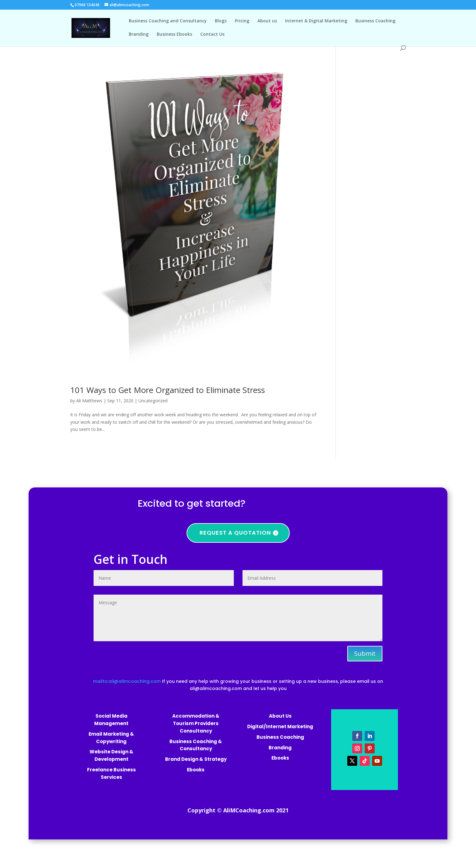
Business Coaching (375, 21)
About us (267, 21)
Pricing (242, 21)
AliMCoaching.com (249, 810)
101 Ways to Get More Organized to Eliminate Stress (168, 390)
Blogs (221, 21)
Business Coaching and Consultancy (168, 21)
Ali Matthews (89, 401)
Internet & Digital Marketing (316, 21)
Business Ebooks (174, 34)
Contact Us (212, 34)
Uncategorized (153, 401)
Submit (365, 653)
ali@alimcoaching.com (216, 688)
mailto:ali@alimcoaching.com (127, 681)
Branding (139, 34)
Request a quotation (235, 533)
